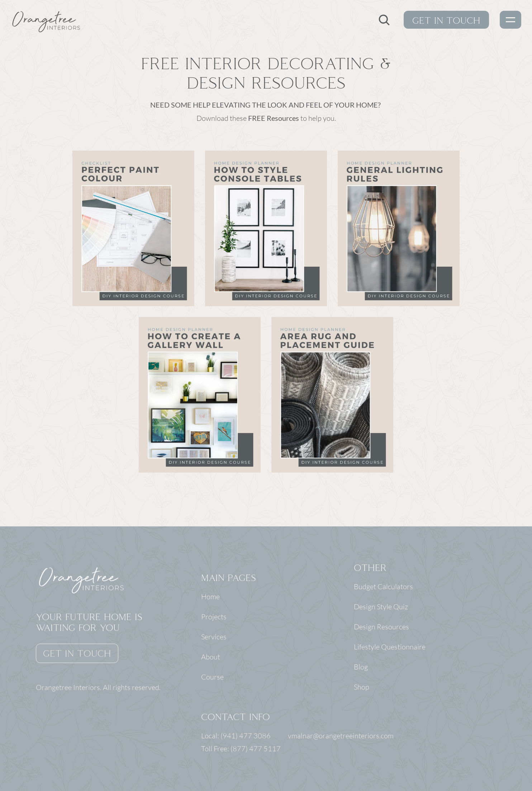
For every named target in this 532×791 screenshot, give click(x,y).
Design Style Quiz (381, 607)
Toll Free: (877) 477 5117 (241, 749)
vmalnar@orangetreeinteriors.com (341, 736)
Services (214, 637)
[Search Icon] (384, 20)
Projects (214, 617)
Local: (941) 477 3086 (237, 736)
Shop (362, 688)
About (211, 657)
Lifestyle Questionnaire (390, 647)
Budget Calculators (384, 587)
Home (210, 597)
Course (212, 678)
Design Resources (382, 627)
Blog (361, 667)
